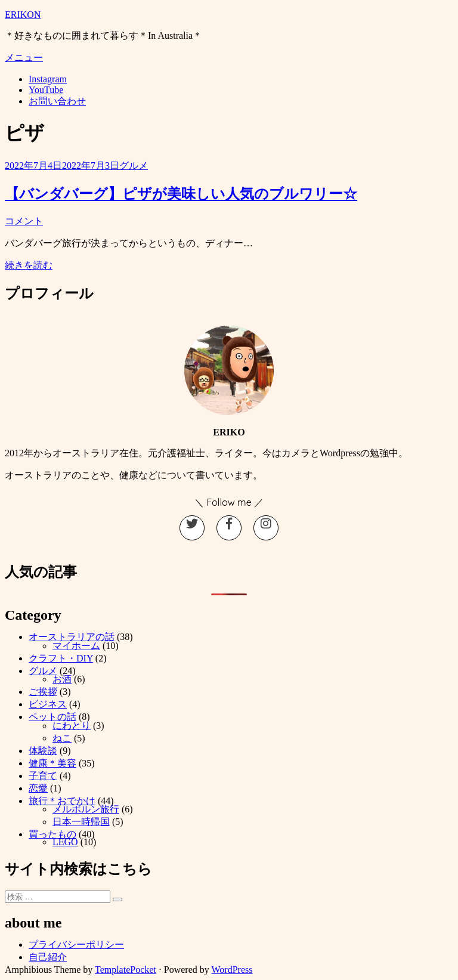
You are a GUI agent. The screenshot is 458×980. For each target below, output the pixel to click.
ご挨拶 (43, 692)
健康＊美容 (52, 763)
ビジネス (48, 704)
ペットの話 (52, 717)
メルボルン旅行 (86, 809)
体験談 (43, 751)
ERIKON (23, 15)
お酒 (62, 679)
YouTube (46, 90)
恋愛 (38, 788)
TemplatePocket (126, 970)
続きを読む (29, 265)
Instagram (48, 79)
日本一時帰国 (81, 822)
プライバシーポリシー (76, 945)
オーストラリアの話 (72, 637)
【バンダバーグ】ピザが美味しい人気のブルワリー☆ (181, 194)
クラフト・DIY (61, 658)
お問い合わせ (57, 101)
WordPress (232, 970)
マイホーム (76, 646)
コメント (24, 221)
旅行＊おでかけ (62, 801)
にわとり (72, 726)
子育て (43, 776)
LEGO (65, 842)
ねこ (62, 738)
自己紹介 (48, 957)
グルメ (134, 166)
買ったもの (52, 834)
